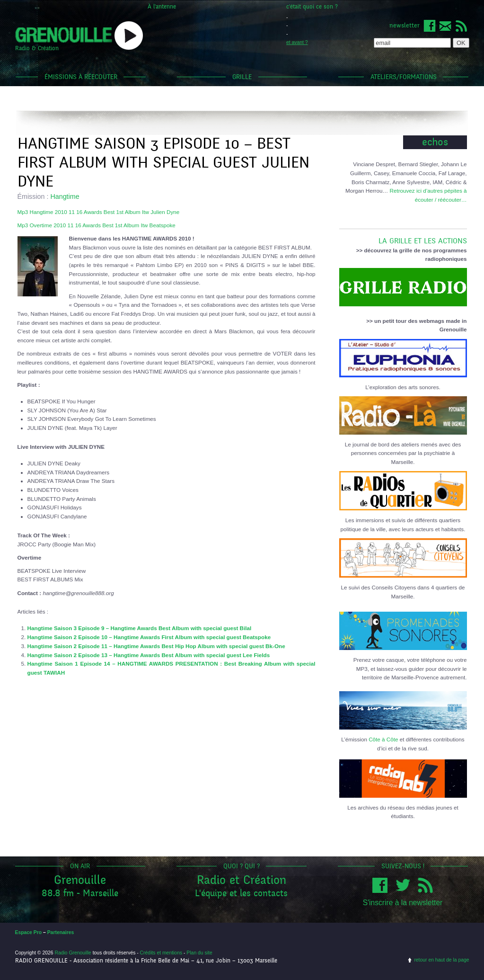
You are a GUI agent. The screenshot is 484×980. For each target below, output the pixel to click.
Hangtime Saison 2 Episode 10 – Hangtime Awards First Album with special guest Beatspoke (149, 637)
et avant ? (297, 42)
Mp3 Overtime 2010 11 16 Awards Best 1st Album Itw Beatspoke (97, 225)
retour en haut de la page (441, 960)
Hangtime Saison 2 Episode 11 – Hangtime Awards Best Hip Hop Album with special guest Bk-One (156, 646)
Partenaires (61, 932)
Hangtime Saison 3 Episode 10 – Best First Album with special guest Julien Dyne (163, 163)
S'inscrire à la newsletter (403, 903)
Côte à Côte (383, 739)
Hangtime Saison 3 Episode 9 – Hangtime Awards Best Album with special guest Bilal (140, 628)
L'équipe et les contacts (241, 893)
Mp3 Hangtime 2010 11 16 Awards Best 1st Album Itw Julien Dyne (99, 212)
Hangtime (65, 196)
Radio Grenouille (73, 953)
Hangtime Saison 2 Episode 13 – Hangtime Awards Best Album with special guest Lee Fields (149, 655)
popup (129, 36)
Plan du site (199, 953)
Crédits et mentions (161, 953)
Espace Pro (29, 932)
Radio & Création (37, 48)
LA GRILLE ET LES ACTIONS (403, 237)
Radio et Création (242, 880)
